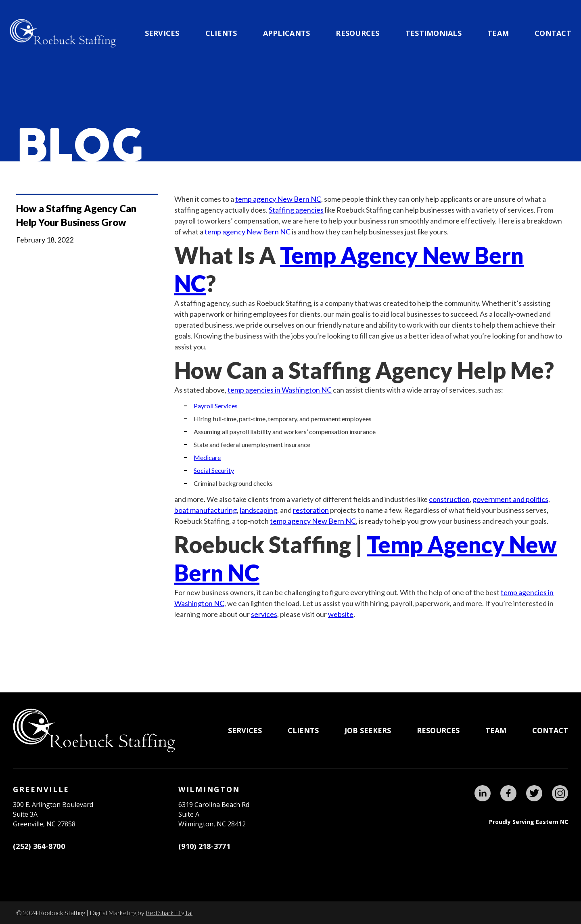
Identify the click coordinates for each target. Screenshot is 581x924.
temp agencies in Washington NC (280, 390)
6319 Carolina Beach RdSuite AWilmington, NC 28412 (214, 814)
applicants (287, 33)
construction (449, 499)
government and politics (510, 499)
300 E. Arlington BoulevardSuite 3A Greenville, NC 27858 (53, 814)
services (264, 614)
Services (162, 33)
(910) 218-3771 (204, 846)
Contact (553, 33)
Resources (357, 33)
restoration (311, 510)
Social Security (214, 470)
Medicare (207, 457)
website (341, 614)
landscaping (258, 510)
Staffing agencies (296, 210)
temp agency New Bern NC (278, 199)
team (498, 33)
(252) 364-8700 (39, 846)
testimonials (434, 33)
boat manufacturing (206, 510)
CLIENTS (221, 33)
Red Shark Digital (169, 913)
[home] (63, 33)
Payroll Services (216, 406)
